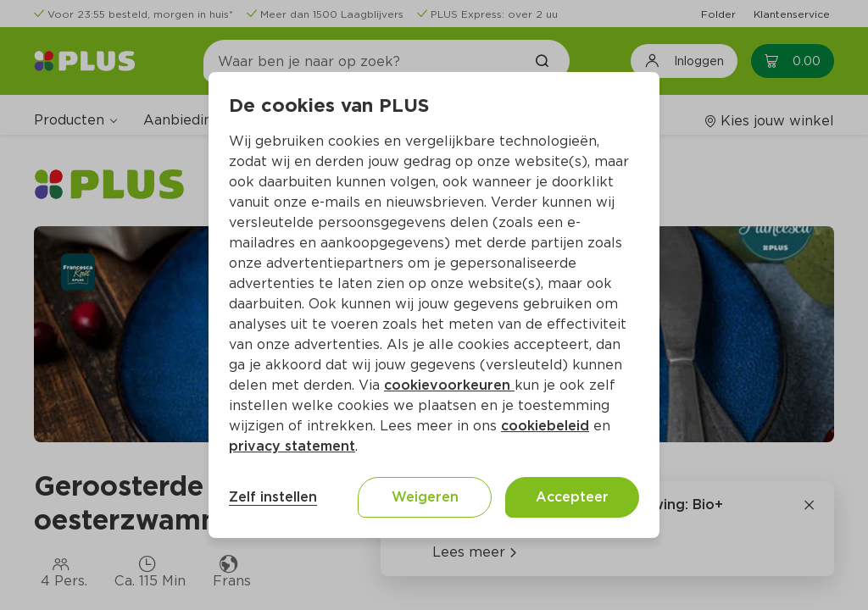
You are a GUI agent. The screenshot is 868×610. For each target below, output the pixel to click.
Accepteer (572, 497)
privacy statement (292, 446)
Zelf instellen (273, 497)
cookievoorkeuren (449, 385)
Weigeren (425, 497)
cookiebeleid (545, 426)
